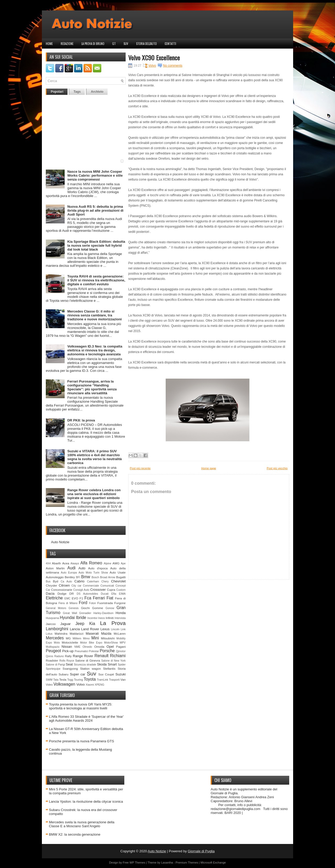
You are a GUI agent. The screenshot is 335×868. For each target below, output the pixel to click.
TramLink (102, 680)
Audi (71, 568)
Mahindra (61, 633)
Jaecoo (51, 624)
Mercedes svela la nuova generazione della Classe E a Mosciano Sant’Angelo (82, 824)
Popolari (57, 92)
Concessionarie (62, 590)
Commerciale (91, 586)
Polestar (94, 651)
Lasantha (167, 863)
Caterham (93, 581)
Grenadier (85, 613)
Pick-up (68, 651)
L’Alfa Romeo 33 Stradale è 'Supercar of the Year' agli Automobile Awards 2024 (86, 719)
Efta (114, 594)
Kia (92, 624)
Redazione (67, 44)
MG (68, 638)
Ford (83, 603)
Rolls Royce (67, 661)
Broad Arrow (108, 577)
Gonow (110, 608)
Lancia (75, 629)
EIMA (122, 594)
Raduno (59, 656)
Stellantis (109, 669)
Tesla (63, 679)
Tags (77, 92)
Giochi (85, 608)
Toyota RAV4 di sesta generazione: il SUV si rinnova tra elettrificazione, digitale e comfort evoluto (96, 280)
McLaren (120, 633)
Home (49, 44)
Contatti (170, 44)
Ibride (81, 618)
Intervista (120, 618)
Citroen (64, 585)
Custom (121, 590)
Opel (110, 647)
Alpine (107, 563)
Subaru (64, 674)
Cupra (111, 590)
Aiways (75, 563)
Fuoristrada (105, 603)
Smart (112, 664)
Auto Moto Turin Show (93, 573)
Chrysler (52, 585)
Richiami (118, 656)
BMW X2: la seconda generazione (75, 834)
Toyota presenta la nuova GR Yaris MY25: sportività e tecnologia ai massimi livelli (81, 706)
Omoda (99, 647)
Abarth (56, 563)
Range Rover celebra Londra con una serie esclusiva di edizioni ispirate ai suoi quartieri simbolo (94, 494)
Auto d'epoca (98, 568)
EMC (67, 598)
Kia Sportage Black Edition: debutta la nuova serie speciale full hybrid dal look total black (96, 245)
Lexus (105, 629)
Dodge (62, 594)
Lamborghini (57, 629)
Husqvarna (52, 618)
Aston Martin (55, 568)
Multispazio (53, 647)
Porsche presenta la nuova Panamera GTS (82, 741)
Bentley (70, 577)
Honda (121, 613)
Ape (123, 563)
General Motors (56, 608)
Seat (69, 664)
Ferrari (99, 598)
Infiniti (110, 618)
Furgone (120, 603)
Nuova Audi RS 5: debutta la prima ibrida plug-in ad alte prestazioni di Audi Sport (95, 210)
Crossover (98, 590)
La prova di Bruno (93, 44)
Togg (70, 680)
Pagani (121, 647)
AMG (116, 563)
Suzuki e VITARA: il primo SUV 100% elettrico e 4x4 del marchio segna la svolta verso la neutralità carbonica (94, 457)
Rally (68, 656)
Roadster (52, 660)
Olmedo (87, 647)
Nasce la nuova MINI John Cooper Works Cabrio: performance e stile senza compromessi (95, 175)
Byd (55, 581)
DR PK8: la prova (81, 420)
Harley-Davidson (104, 613)
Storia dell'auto (146, 44)
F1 (81, 598)
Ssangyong (70, 669)
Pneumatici (81, 651)
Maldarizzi (77, 633)
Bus (48, 581)
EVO (75, 598)
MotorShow (111, 643)
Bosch (95, 577)
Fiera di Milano (68, 603)
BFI (78, 577)
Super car (78, 674)
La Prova (113, 623)
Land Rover (90, 629)
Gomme (98, 608)
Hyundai (67, 618)
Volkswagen (64, 684)
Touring (79, 680)
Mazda (106, 633)
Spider (122, 665)
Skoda (102, 664)
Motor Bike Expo (91, 643)
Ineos (101, 618)
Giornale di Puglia (201, 851)
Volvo (81, 684)
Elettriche (54, 598)
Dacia (50, 594)
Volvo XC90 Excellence (154, 57)
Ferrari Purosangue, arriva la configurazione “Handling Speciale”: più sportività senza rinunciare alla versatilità (92, 387)
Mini (95, 638)
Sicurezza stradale (85, 665)
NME (77, 647)
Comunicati (107, 586)
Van (123, 679)
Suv (126, 44)
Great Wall (70, 613)
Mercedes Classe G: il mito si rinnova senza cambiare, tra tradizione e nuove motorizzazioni (94, 315)
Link (123, 629)
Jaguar (65, 624)
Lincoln (115, 629)
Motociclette (70, 642)
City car (76, 586)
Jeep (80, 624)
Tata (56, 680)
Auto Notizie (60, 542)
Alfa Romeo (91, 563)
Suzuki (121, 674)
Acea (66, 563)
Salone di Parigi (55, 665)
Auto (82, 568)
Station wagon (90, 669)
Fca (88, 598)
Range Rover (83, 656)
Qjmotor (121, 651)
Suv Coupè (106, 674)
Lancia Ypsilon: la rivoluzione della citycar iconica (86, 802)
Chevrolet (118, 581)
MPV (123, 643)
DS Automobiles (87, 594)
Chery (105, 581)
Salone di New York (113, 661)
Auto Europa (69, 573)
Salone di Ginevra (88, 660)
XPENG (99, 685)
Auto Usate (118, 572)
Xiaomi (90, 685)
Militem (77, 638)
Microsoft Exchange (213, 863)
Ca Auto (66, 581)
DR (72, 594)
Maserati (92, 633)
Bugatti (121, 577)
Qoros (49, 656)
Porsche (107, 651)
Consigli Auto (81, 590)
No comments (173, 66)
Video (49, 685)
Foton (93, 603)
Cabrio (79, 581)
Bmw (86, 577)
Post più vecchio (277, 468)
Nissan (67, 647)
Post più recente (140, 468)
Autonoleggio (55, 577)
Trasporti (114, 680)
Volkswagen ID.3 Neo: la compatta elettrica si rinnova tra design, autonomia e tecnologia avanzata (95, 350)
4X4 (48, 563)
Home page (209, 468)
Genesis (74, 608)
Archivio (97, 92)
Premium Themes (187, 863)
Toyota (90, 679)
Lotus (49, 634)
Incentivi (92, 618)
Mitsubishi (108, 638)
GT (114, 44)
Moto (57, 643)
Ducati (105, 594)
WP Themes (137, 863)
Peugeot (53, 651)
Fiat (110, 598)
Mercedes (55, 638)
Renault (102, 656)
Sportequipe (53, 669)
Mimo (86, 638)
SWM (49, 680)
